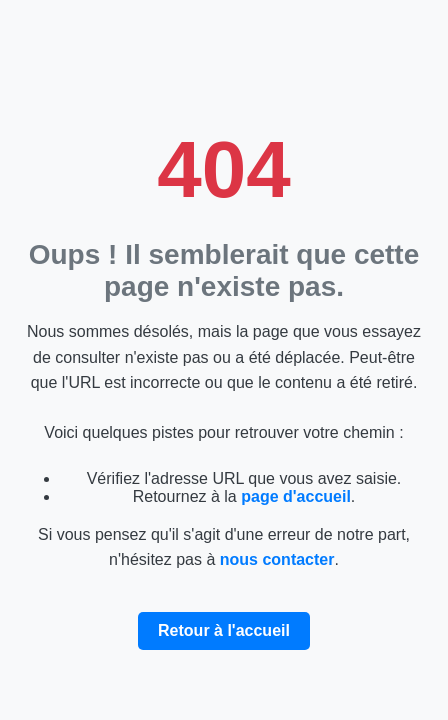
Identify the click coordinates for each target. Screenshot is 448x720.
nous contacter (277, 559)
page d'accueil (296, 496)
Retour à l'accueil (224, 630)
